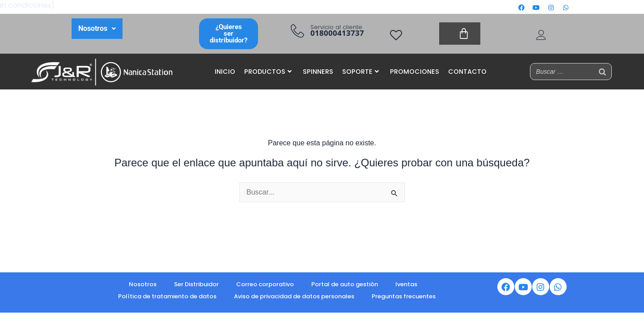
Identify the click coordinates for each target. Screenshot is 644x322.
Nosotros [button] (97, 28)
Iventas (406, 284)
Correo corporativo (265, 284)
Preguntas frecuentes (404, 296)
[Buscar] (602, 72)
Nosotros (143, 284)
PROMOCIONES (415, 72)
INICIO (225, 72)
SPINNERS (318, 72)
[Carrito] (460, 34)
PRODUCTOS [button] (268, 72)
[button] (97, 29)
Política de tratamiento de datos (167, 296)
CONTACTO (467, 72)
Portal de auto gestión (345, 284)
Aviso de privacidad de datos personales (294, 296)
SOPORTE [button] (360, 72)
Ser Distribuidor (196, 284)
